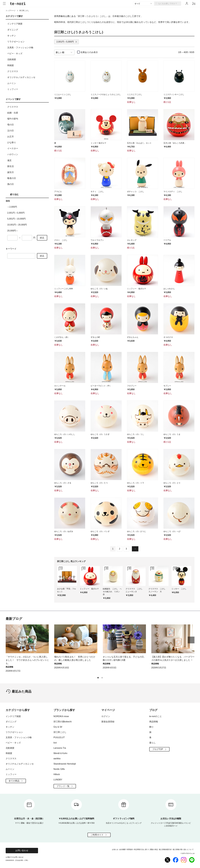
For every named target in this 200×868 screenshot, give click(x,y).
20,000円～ (13, 231)
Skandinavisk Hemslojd (65, 764)
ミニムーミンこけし (63, 94)
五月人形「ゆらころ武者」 (175, 143)
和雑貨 (28, 65)
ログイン (106, 716)
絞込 (42, 238)
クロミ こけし (61, 240)
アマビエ (58, 192)
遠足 (28, 160)
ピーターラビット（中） (101, 386)
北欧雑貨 (28, 60)
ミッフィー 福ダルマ (136, 289)
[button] (191, 640)
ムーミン (28, 83)
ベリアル (167, 240)
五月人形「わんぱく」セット (139, 143)
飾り (151, 727)
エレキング (132, 240)
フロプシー (132, 386)
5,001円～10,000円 (17, 219)
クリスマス (28, 71)
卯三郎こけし (60, 732)
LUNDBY (58, 780)
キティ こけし (97, 192)
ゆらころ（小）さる (63, 483)
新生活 (28, 166)
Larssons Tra (60, 748)
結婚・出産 (28, 113)
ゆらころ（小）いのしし (65, 434)
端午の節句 (28, 119)
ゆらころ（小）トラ (136, 483)
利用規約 (130, 849)
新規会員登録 (108, 722)
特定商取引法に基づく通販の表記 (146, 849)
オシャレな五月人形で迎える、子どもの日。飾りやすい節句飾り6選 (124, 658)
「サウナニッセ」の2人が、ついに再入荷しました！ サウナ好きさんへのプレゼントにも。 (27, 660)
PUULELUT (59, 737)
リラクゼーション (28, 42)
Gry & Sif (58, 727)
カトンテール (60, 386)
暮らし (153, 743)
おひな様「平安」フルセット (66, 590)
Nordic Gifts (59, 769)
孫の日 (28, 184)
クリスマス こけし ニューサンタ (135, 590)
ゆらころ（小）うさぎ (100, 434)
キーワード (11, 249)
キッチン (28, 36)
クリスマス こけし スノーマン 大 (158, 590)
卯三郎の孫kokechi (63, 722)
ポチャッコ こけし (136, 192)
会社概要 (122, 849)
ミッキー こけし (179, 589)
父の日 (28, 131)
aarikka (57, 759)
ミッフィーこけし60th (64, 289)
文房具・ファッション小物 (28, 48)
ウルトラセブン (97, 240)
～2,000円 (12, 207)
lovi (55, 743)
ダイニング (28, 30)
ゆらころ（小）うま (172, 434)
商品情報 (154, 722)
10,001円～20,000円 (17, 225)
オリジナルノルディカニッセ (28, 77)
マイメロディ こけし (173, 192)
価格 (8, 201)
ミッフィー (28, 89)
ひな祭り (28, 143)
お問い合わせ (22, 850)
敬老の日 (28, 178)
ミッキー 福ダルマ (98, 143)
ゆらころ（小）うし (136, 434)
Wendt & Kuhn (60, 753)
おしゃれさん (169, 289)
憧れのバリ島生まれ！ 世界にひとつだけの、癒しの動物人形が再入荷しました (75, 658)
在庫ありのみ (89, 52)
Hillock (57, 774)
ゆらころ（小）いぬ (99, 289)
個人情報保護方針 (165, 849)
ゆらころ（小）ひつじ (136, 531)
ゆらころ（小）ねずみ (64, 531)
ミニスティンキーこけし (174, 94)
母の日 (28, 125)
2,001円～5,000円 (16, 213)
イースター (28, 148)
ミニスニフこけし (135, 94)
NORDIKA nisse (61, 716)
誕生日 (28, 172)
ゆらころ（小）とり (172, 483)
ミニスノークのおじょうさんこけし (106, 94)
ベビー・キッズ (28, 54)
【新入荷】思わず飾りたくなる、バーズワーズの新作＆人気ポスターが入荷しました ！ (173, 658)
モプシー (167, 386)
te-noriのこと (156, 716)
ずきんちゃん (133, 337)
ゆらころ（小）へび (172, 531)
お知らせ (115, 849)
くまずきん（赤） (62, 337)
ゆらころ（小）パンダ (100, 531)
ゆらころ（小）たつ (99, 483)
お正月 (28, 137)
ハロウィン (28, 154)
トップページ (11, 11)
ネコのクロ (168, 337)
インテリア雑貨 (28, 24)
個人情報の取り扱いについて (183, 849)
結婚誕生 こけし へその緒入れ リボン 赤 (112, 592)
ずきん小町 (95, 337)
